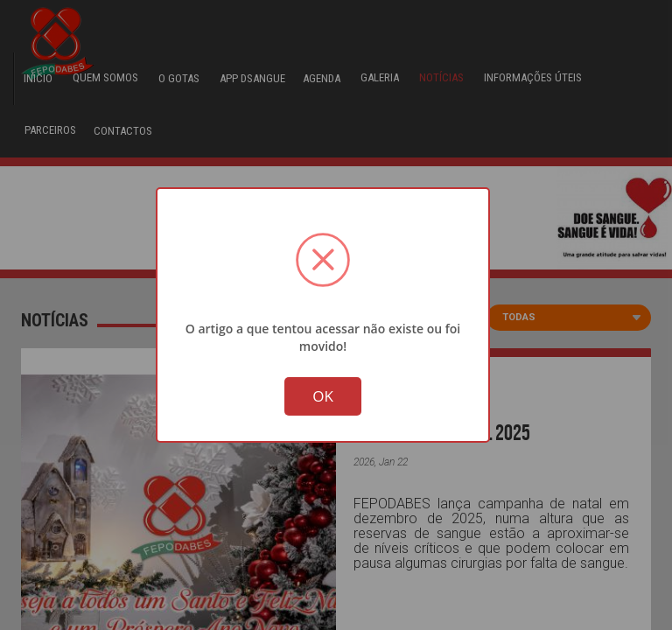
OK (323, 398)
